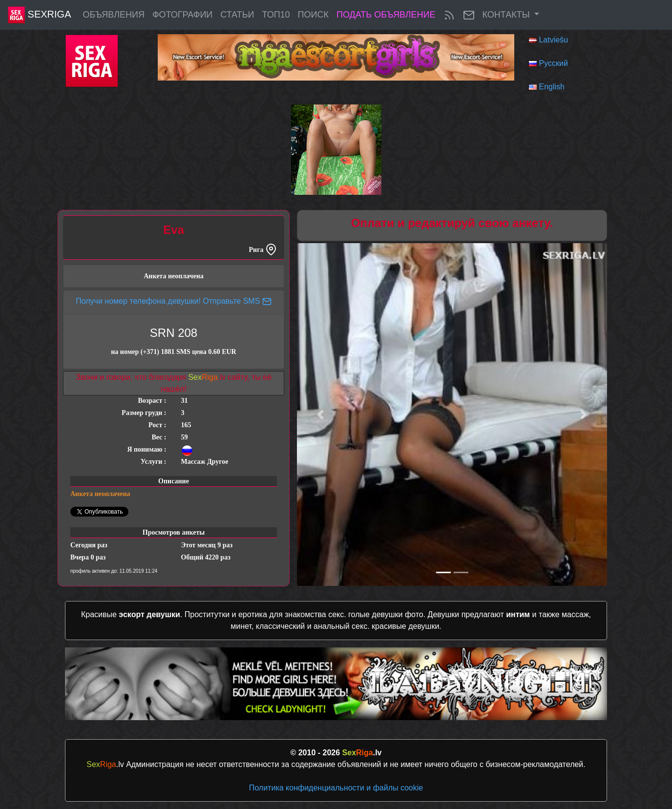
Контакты (507, 15)
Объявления (113, 15)
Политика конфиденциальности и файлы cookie (336, 788)
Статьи (237, 15)
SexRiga (39, 15)
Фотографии (182, 15)
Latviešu (553, 40)
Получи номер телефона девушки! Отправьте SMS (174, 301)
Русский (553, 63)
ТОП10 (276, 15)
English (551, 87)
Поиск (313, 15)
